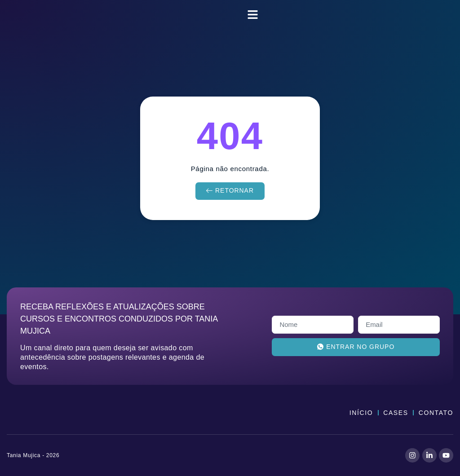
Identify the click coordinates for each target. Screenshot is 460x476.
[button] (253, 15)
